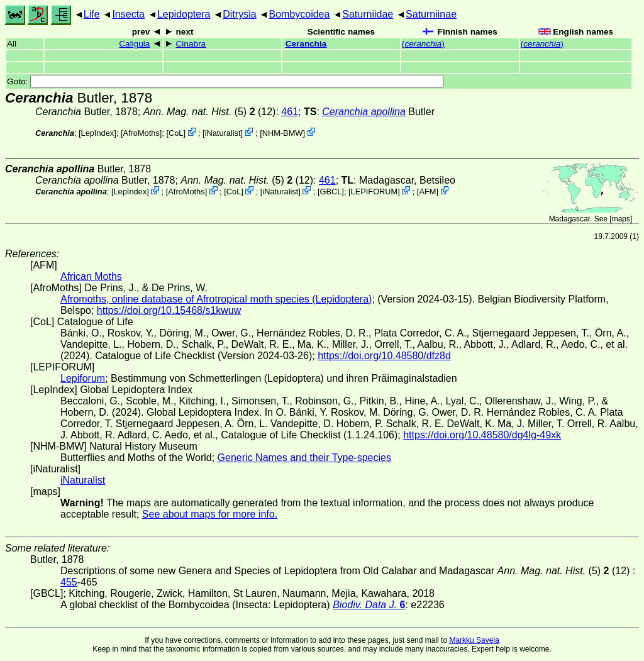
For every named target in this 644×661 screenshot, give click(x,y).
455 (69, 582)
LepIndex (98, 133)
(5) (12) (210, 112)
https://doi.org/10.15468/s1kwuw (169, 310)
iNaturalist (223, 133)
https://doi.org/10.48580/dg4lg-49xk (482, 435)
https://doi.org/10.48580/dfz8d (384, 356)
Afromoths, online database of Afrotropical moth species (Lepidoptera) (216, 299)
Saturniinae (431, 14)
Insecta (128, 14)
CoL (176, 133)
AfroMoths (141, 133)
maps (621, 219)
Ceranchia (306, 44)
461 (290, 112)
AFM (427, 192)
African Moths (91, 276)
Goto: (225, 81)
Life (92, 14)
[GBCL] (331, 192)
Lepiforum (83, 378)
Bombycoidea (299, 14)
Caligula (134, 44)
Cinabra (191, 44)
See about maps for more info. (210, 514)
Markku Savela (474, 640)
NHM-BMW (283, 133)
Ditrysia (239, 14)
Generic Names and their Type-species (304, 458)
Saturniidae (368, 14)
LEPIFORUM (375, 192)
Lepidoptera (184, 14)
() (423, 44)
